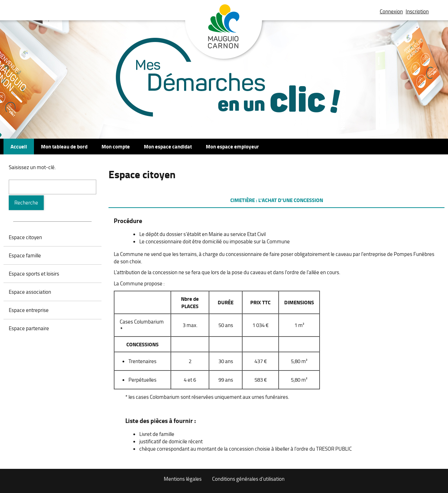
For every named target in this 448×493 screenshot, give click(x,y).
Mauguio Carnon (224, 33)
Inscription (417, 11)
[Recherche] (26, 203)
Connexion (391, 11)
